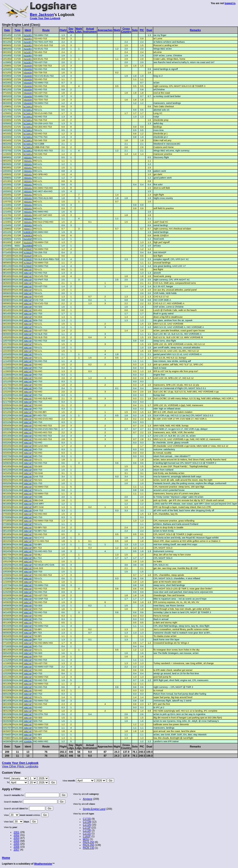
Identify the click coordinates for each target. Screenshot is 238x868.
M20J (86, 839)
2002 (17, 835)
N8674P (28, 269)
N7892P (28, 249)
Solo (135, 30)
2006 (17, 847)
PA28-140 (89, 848)
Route (46, 30)
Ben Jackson (42, 15)
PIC (142, 30)
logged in (230, 3)
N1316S (28, 242)
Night (117, 30)
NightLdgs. (79, 30)
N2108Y (28, 35)
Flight (63, 30)
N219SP (28, 239)
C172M (87, 822)
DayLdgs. (71, 30)
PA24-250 (89, 842)
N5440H (28, 66)
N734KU (28, 106)
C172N (87, 825)
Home (6, 858)
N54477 (28, 229)
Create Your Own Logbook (45, 18)
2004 (17, 841)
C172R (87, 830)
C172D (87, 819)
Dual (149, 30)
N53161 (28, 157)
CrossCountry (126, 30)
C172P (87, 827)
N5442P (28, 256)
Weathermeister (43, 864)
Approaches (105, 30)
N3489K (28, 741)
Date (7, 30)
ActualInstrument (90, 30)
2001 (17, 832)
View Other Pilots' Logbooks (20, 766)
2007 (17, 850)
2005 (17, 844)
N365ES (28, 232)
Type (17, 30)
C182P (87, 836)
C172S (87, 833)
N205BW (28, 246)
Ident (28, 30)
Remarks (195, 30)
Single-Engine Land (94, 809)
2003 (17, 838)
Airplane (88, 799)
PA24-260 (89, 845)
